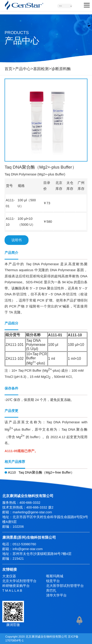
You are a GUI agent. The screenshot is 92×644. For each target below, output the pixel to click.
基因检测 (41, 69)
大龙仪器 (9, 576)
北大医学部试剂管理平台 (65, 586)
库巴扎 (51, 591)
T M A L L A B (12, 591)
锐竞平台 (53, 581)
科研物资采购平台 (16, 586)
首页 (8, 69)
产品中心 (23, 69)
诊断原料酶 (61, 69)
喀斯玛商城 (55, 576)
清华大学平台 (56, 595)
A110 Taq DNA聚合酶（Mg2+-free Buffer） (39, 472)
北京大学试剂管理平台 (19, 581)
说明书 (17, 240)
